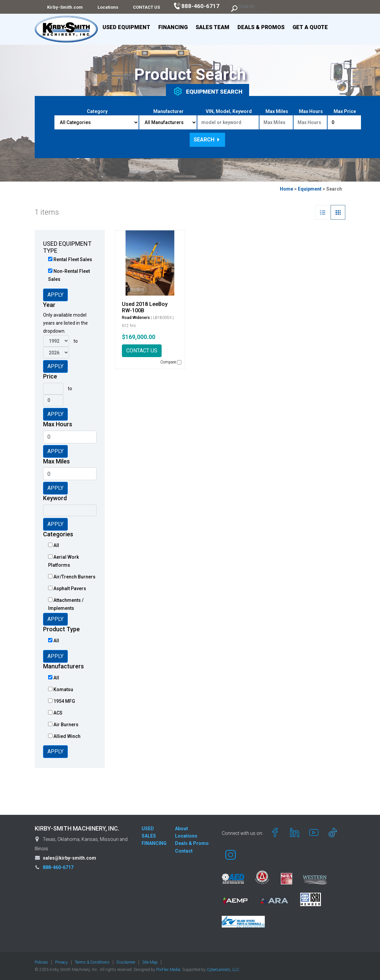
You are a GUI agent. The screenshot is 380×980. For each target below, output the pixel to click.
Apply (55, 295)
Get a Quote (310, 27)
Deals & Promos (261, 27)
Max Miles (277, 111)
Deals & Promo (192, 843)
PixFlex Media (168, 970)
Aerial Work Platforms (63, 561)
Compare (171, 362)
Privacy (61, 962)
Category (97, 111)
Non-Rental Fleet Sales (69, 275)
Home (287, 189)
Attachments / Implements (66, 604)
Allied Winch (64, 736)
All (54, 545)
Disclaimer (126, 962)
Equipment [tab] (208, 91)
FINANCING (154, 843)
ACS (55, 713)
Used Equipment (126, 27)
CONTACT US (142, 351)
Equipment (310, 189)
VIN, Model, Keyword (229, 111)
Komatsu (61, 689)
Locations (186, 836)
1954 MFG (62, 701)
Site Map (150, 962)
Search (207, 140)
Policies (41, 962)
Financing (173, 27)
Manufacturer (168, 111)
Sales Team (213, 27)
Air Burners (63, 725)
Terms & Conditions (92, 962)
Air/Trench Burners (72, 577)
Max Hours (311, 111)
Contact (184, 851)
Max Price (345, 111)
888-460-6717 (58, 867)
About (181, 829)
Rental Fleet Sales (70, 259)
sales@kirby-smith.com (69, 858)
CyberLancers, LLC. (223, 970)
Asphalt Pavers (67, 588)
